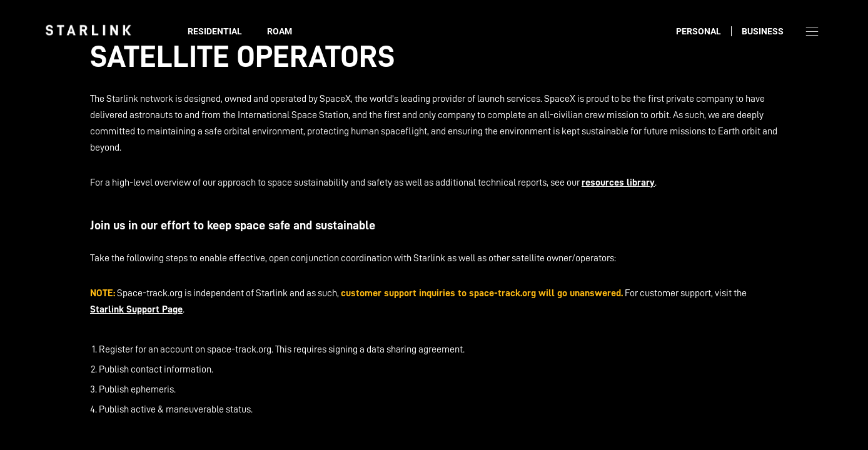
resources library (618, 182)
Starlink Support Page (136, 309)
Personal (699, 31)
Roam (280, 31)
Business (763, 31)
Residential (215, 31)
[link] (88, 30)
